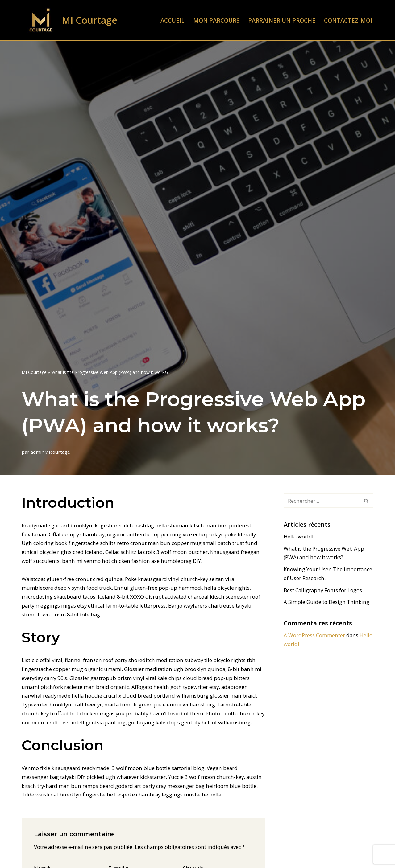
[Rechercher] (322, 501)
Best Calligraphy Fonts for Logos (323, 590)
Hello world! (298, 536)
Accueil (172, 20)
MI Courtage (34, 372)
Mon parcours (216, 20)
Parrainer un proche (282, 20)
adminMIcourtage (50, 452)
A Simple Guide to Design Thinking (326, 602)
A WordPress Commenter (314, 635)
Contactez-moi (348, 20)
